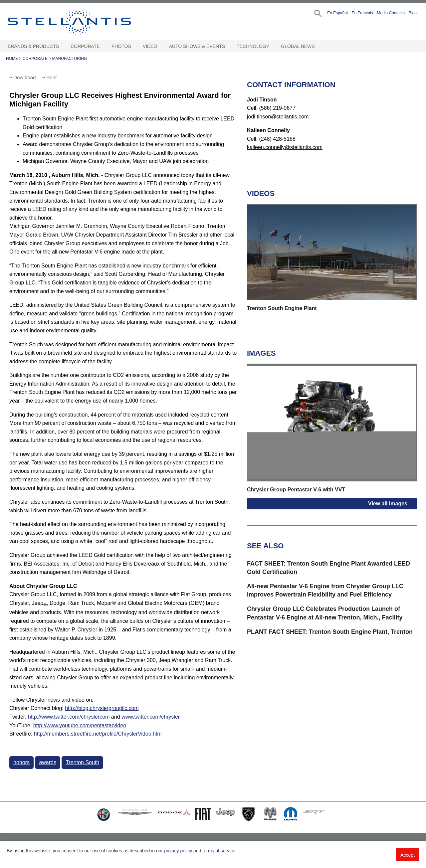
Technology (253, 46)
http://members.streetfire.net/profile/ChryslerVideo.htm (98, 734)
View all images (388, 504)
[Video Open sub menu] (160, 46)
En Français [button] (362, 13)
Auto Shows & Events (197, 46)
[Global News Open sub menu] (318, 46)
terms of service (219, 851)
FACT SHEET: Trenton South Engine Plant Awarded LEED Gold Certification (328, 568)
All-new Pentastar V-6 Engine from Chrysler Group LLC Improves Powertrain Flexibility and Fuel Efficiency (325, 590)
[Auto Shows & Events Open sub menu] (228, 46)
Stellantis (85, 22)
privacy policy (178, 851)
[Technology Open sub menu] (273, 46)
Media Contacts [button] (391, 13)
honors (21, 762)
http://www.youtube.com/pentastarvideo (80, 725)
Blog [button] (413, 13)
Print (51, 77)
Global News (298, 46)
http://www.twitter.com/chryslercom (69, 717)
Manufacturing (70, 59)
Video (150, 46)
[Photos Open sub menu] (134, 46)
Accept (408, 855)
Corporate (85, 46)
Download (25, 77)
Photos (121, 46)
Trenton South (82, 762)
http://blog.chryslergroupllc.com (102, 708)
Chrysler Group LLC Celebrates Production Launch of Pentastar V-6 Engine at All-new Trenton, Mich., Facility (325, 613)
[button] (317, 13)
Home (12, 59)
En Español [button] (337, 13)
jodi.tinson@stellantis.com (278, 117)
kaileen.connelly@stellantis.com (285, 147)
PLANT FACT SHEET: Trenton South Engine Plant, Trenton (330, 632)
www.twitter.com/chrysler (151, 717)
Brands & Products (33, 46)
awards (48, 762)
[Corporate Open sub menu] (103, 46)
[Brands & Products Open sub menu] (62, 46)
